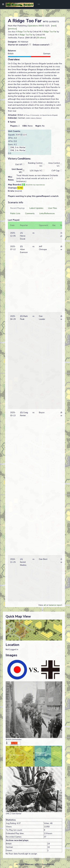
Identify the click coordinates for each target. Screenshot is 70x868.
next (54, 26)
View (41, 605)
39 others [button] (41, 38)
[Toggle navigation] (38, 5)
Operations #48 (35, 26)
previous (12, 29)
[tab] (17, 208)
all (45, 605)
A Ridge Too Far (23, 32)
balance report (55, 605)
